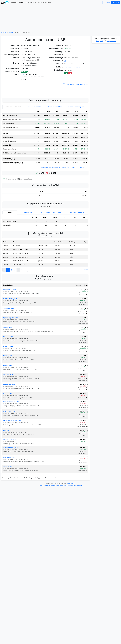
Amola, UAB (7, 388)
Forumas (14, 2)
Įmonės (22, 2)
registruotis (111, 41)
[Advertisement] (45, 114)
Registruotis (116, 2)
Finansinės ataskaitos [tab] (13, 130)
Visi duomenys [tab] (27, 235)
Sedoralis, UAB (8, 331)
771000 (23, 74)
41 (65, 61)
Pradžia (4, 32)
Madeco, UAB (8, 360)
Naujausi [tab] (10, 235)
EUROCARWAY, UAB (10, 322)
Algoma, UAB (8, 398)
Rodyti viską (85, 292)
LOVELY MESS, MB (10, 434)
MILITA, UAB (8, 379)
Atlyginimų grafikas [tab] (77, 235)
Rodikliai (41, 2)
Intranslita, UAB (9, 407)
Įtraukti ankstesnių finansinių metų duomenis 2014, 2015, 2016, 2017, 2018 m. (64, 190)
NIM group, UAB (9, 480)
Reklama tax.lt (71, 506)
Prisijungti (107, 2)
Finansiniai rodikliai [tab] (34, 130)
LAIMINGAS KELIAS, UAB (12, 444)
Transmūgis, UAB (9, 463)
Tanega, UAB (8, 350)
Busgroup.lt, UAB (9, 312)
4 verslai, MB (8, 490)
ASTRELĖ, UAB (8, 369)
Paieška (48, 2)
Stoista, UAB (8, 417)
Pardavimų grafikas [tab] (55, 130)
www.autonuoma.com (72, 67)
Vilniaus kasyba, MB (10, 471)
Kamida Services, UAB (11, 425)
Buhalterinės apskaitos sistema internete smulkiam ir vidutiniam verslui (60, 508)
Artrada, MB (8, 453)
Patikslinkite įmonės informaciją (76, 84)
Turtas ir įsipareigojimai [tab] (77, 130)
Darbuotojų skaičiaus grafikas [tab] (51, 235)
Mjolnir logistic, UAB (11, 341)
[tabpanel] (45, 162)
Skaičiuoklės (30, 2)
